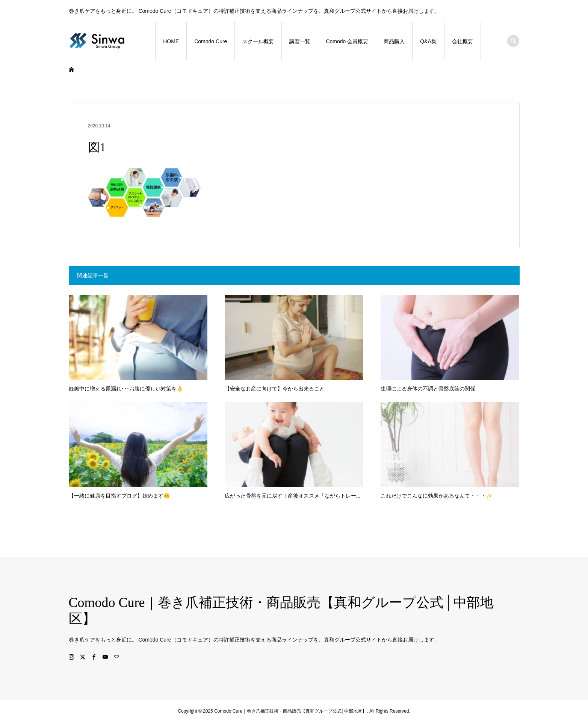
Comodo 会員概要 (347, 41)
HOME (171, 41)
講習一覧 (300, 41)
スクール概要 (258, 41)
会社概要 (463, 41)
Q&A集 (428, 41)
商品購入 (394, 41)
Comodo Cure (211, 41)
